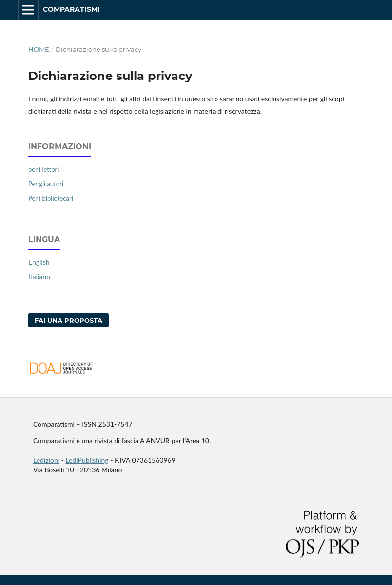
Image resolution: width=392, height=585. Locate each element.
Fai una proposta (69, 320)
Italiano (39, 277)
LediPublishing (87, 460)
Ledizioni (46, 460)
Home (39, 49)
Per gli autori (46, 184)
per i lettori (43, 169)
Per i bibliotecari (51, 198)
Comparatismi (71, 9)
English (39, 262)
